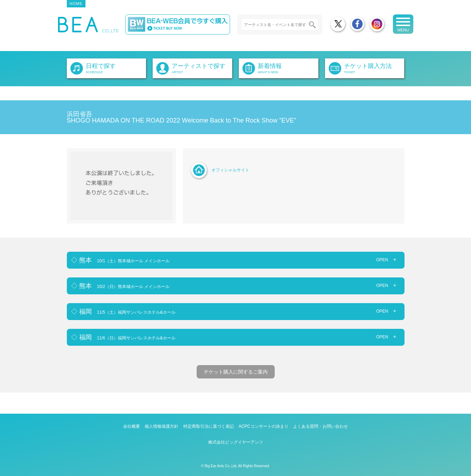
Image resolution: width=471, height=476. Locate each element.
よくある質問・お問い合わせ (320, 426)
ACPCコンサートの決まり (263, 426)
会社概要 (132, 426)
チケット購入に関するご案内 (236, 372)
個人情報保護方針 (161, 426)
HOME (76, 4)
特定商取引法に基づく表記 (209, 426)
